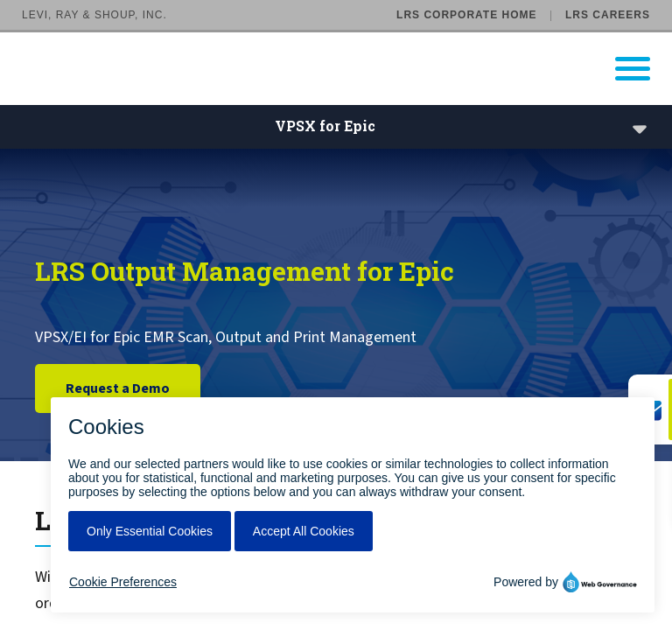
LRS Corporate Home (466, 15)
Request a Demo (118, 388)
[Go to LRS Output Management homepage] (347, 69)
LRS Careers (608, 15)
